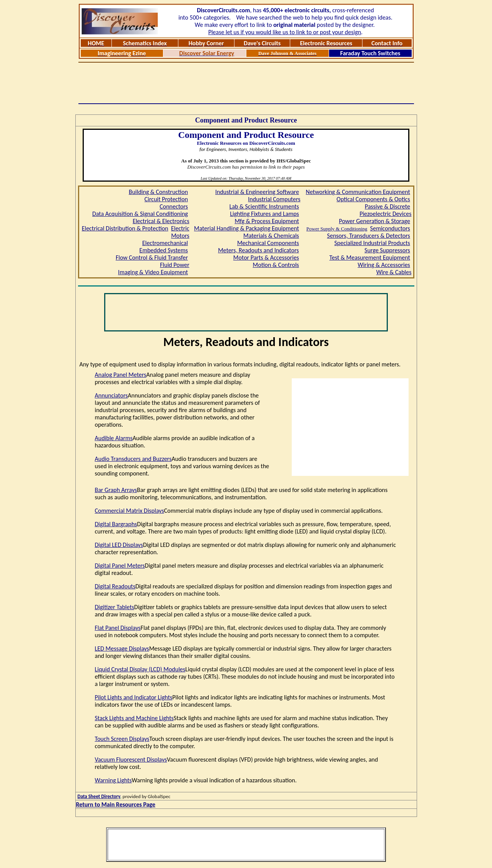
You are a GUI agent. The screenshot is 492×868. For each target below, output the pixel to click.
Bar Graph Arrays (116, 490)
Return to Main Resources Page (116, 804)
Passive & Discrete (387, 206)
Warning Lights (113, 780)
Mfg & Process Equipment (267, 221)
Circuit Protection (166, 199)
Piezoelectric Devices (385, 214)
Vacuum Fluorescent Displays (131, 759)
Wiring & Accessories (384, 265)
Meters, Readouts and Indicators (258, 250)
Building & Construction (158, 192)
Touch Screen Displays (122, 739)
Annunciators (111, 395)
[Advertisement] (246, 83)
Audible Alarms (114, 438)
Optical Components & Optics (373, 199)
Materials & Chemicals (271, 236)
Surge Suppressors (387, 250)
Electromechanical (165, 243)
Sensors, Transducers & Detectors (369, 236)
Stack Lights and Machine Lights (134, 718)
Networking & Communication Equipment (358, 192)
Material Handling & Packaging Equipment (247, 228)
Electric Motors (180, 232)
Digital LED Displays (119, 545)
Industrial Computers (274, 199)
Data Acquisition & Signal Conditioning (140, 214)
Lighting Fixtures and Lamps (264, 214)
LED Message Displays (122, 649)
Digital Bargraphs (116, 524)
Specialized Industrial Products (372, 243)
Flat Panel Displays (118, 628)
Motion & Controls (276, 265)
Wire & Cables (394, 272)
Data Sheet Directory (99, 796)
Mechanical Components (268, 243)
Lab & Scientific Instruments (264, 206)
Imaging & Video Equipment (153, 272)
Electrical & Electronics (161, 221)
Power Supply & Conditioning (337, 229)
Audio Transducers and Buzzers (133, 459)
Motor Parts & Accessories (266, 258)
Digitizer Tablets (115, 607)
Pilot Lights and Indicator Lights (134, 697)
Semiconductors (390, 228)
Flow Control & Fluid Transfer (152, 258)
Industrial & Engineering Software (257, 192)
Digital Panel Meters (120, 566)
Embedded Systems (164, 250)
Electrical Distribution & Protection (125, 228)
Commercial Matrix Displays (130, 511)
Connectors (174, 206)
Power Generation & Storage (375, 221)
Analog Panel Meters (121, 375)
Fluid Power (175, 265)
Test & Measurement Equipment (370, 258)
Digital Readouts (115, 586)
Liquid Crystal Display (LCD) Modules (140, 669)
